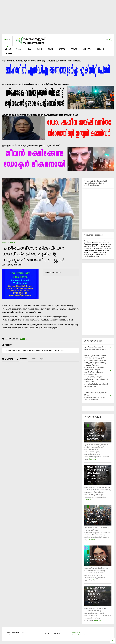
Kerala (13, 243)
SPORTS (62, 49)
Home (4, 243)
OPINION (100, 49)
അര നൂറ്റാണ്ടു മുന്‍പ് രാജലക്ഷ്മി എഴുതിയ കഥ (97, 559)
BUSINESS (8, 54)
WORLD (40, 49)
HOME (8, 49)
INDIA (29, 49)
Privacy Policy (76, 633)
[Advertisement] (58, 18)
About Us (57, 633)
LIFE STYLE (87, 49)
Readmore (93, 459)
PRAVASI (74, 49)
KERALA (18, 49)
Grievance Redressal (78, 635)
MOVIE (51, 49)
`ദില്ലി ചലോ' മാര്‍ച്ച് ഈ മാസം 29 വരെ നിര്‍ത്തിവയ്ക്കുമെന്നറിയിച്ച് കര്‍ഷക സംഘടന (98, 516)
